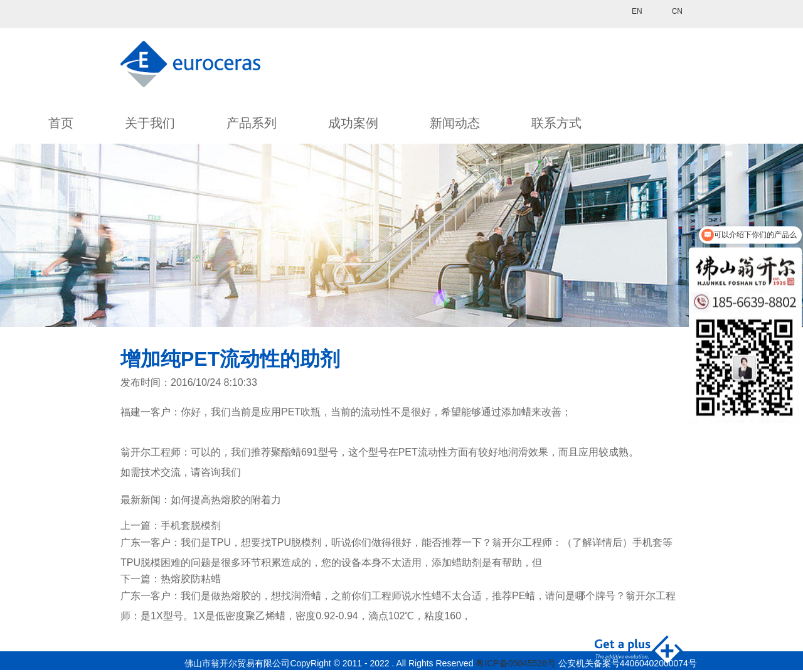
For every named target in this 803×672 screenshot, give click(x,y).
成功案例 (353, 123)
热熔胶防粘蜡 (191, 579)
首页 (61, 123)
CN (677, 11)
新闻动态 (455, 123)
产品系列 (252, 123)
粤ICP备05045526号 (516, 663)
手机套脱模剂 (191, 525)
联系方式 (556, 123)
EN (637, 11)
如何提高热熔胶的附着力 (226, 500)
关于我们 (150, 123)
